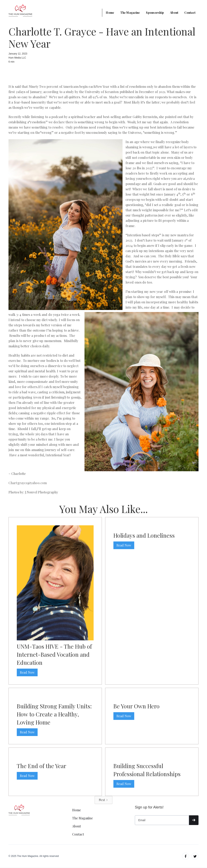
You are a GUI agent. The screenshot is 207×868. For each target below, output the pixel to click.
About (174, 13)
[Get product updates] (162, 820)
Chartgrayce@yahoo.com (28, 483)
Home (110, 13)
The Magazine (130, 13)
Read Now (27, 672)
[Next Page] (103, 800)
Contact (190, 13)
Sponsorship (155, 13)
